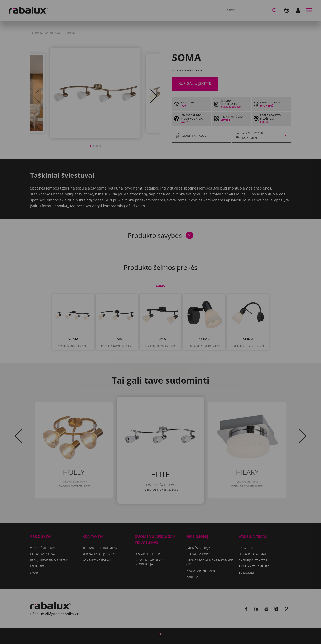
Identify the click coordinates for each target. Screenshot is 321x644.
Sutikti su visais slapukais (161, 348)
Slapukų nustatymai (134, 337)
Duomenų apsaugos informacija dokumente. (175, 325)
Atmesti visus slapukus (185, 337)
